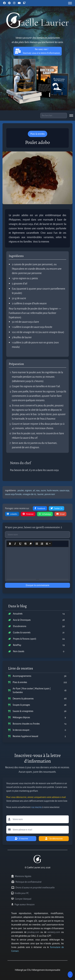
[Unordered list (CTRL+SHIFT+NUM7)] (37, 544)
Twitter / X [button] (56, 508)
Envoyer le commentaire (37, 585)
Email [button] (60, 514)
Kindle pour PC (22, 893)
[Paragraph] (48, 544)
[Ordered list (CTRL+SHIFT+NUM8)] (42, 544)
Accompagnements (22, 676)
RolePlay (17, 645)
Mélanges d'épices (21, 717)
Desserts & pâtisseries (23, 699)
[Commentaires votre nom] (37, 535)
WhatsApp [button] (45, 514)
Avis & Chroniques (22, 620)
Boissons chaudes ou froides (26, 724)
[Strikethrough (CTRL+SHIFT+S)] (25, 544)
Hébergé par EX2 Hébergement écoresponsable (37, 970)
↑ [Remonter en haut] (70, 974)
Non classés (19, 651)
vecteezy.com (54, 932)
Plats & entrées (20, 682)
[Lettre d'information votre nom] (37, 819)
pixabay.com (33, 932)
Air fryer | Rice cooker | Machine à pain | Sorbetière (32, 690)
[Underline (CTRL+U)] (20, 544)
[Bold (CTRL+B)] (10, 544)
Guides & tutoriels (22, 632)
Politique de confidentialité (28, 882)
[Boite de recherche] (54, 116)
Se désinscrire (54, 839)
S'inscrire (21, 839)
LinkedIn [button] (12, 514)
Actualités (18, 614)
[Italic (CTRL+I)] (15, 544)
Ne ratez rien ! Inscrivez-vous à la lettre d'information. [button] (38, 51)
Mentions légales (23, 876)
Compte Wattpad (23, 899)
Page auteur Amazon (25, 904)
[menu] (70, 3)
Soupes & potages (21, 705)
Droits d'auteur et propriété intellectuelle (35, 887)
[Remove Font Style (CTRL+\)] (31, 544)
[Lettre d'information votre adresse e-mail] (37, 830)
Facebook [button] (40, 508)
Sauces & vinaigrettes (23, 711)
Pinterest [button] (28, 514)
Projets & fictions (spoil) (25, 639)
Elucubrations (20, 626)
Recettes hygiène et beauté (25, 736)
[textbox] (37, 563)
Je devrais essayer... (22, 730)
